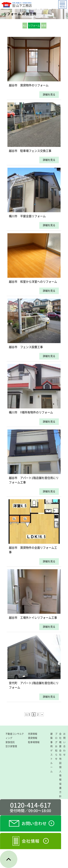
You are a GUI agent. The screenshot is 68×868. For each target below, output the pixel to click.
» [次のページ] (42, 714)
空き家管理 (11, 746)
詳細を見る (49, 95)
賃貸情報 (33, 738)
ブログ (56, 738)
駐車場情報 (34, 742)
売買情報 (33, 734)
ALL (25, 26)
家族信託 (10, 742)
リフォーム (34, 26)
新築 (44, 26)
